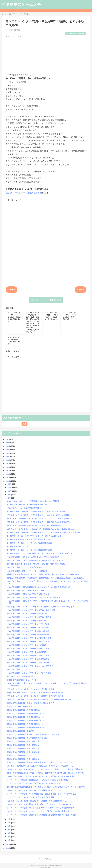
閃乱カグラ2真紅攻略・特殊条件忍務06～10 (25, 724)
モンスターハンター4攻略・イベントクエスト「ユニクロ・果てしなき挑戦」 (39, 515)
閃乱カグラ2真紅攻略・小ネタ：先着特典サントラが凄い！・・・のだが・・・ (40, 762)
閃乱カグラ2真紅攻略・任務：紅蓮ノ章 (23, 752)
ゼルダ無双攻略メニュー (17, 669)
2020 (8, 460)
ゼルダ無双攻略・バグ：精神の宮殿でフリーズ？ (27, 591)
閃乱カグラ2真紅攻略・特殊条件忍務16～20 (25, 717)
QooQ (50, 867)
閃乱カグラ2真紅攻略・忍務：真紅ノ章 (23, 741)
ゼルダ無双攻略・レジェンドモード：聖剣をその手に (29, 635)
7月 (9, 819)
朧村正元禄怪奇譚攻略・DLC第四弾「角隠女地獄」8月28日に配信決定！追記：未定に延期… (46, 578)
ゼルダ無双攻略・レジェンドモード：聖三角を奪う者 (29, 617)
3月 (9, 833)
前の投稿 (80, 290)
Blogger (50, 859)
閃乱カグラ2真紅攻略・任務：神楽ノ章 (23, 745)
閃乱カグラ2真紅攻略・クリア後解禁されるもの (27, 738)
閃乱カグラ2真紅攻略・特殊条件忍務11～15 (25, 721)
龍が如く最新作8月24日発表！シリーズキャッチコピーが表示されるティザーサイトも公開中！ (46, 787)
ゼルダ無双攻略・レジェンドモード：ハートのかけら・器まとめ (34, 597)
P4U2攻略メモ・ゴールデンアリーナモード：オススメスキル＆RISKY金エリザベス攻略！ (44, 532)
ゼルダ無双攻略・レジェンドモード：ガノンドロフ (28, 624)
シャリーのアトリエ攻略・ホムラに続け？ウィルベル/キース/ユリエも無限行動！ (41, 808)
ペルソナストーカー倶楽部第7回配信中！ (24, 508)
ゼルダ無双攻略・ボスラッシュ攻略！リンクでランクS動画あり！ (34, 557)
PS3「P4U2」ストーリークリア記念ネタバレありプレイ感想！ (33, 501)
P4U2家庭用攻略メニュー (18, 546)
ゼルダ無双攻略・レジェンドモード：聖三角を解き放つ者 (31, 610)
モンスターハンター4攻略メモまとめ (24, 193)
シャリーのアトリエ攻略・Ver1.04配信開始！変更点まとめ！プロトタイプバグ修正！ (43, 794)
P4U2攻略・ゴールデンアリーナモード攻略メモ (27, 505)
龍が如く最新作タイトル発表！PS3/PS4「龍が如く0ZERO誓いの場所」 (37, 564)
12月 (10, 484)
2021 (8, 457)
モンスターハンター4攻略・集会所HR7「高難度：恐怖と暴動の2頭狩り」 (38, 801)
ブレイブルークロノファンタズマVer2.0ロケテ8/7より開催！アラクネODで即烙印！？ (43, 776)
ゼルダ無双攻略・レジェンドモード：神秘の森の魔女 (29, 662)
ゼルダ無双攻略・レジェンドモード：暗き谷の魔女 (28, 659)
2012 (8, 848)
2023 (8, 450)
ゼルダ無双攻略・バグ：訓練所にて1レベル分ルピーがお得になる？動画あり (39, 587)
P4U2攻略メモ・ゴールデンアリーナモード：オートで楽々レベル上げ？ (37, 511)
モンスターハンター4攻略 (76, 34)
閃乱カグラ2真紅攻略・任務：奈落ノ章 (23, 748)
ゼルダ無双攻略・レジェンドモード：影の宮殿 (26, 645)
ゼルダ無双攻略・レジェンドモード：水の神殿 (26, 652)
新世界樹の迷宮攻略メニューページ (22, 680)
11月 (10, 487)
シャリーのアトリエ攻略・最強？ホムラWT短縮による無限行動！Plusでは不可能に (42, 815)
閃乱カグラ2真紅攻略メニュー (20, 755)
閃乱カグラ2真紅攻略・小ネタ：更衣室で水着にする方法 (31, 703)
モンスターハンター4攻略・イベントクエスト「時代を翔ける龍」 (34, 525)
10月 (10, 491)
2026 (8, 439)
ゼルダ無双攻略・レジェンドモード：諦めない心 (27, 614)
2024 (8, 446)
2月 (9, 837)
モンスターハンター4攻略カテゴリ (46, 300)
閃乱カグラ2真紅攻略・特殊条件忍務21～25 (25, 713)
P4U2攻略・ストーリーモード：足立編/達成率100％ (29, 539)
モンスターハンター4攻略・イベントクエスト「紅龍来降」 (32, 797)
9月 (9, 495)
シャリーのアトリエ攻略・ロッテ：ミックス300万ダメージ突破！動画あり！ (39, 811)
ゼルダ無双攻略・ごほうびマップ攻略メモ (25, 567)
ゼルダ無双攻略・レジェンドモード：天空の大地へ (28, 641)
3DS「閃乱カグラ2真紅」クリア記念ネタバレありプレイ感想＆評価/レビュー (39, 699)
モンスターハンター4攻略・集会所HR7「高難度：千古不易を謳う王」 (36, 696)
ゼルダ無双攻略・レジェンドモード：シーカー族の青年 (30, 666)
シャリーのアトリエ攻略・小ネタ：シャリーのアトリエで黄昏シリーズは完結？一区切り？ (45, 769)
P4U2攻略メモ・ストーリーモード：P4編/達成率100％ (30, 550)
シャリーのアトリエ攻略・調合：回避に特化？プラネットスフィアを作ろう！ (39, 804)
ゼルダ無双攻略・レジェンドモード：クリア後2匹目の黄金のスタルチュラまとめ (41, 607)
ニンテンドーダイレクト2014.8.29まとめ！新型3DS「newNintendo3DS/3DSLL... (41, 529)
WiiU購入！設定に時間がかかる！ (21, 676)
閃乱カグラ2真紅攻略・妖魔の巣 (21, 731)
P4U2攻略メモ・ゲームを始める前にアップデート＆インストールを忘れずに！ (40, 553)
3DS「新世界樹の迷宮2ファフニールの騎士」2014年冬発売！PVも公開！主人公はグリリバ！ (46, 773)
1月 (9, 840)
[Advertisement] (46, 55)
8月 (9, 498)
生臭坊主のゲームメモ (21, 5)
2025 (8, 443)
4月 (9, 830)
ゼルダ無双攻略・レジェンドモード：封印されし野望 (29, 638)
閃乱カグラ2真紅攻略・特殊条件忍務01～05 (25, 727)
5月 (9, 826)
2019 (8, 463)
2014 (8, 481)
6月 (9, 823)
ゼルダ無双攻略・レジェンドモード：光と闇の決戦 (28, 628)
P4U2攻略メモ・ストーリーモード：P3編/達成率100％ (30, 543)
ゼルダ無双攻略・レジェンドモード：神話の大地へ (28, 655)
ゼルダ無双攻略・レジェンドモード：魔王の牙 (26, 621)
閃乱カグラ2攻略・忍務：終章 (20, 707)
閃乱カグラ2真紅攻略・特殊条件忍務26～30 (25, 710)
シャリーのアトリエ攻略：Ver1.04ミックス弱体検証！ (30, 790)
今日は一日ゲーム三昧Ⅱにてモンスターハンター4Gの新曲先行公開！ (36, 693)
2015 (8, 477)
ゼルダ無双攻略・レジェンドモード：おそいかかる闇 (29, 673)
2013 (8, 845)
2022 (8, 453)
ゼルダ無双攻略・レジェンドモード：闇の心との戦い (29, 631)
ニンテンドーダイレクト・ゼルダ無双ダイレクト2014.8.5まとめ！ (35, 783)
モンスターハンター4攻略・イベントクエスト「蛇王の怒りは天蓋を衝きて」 (39, 522)
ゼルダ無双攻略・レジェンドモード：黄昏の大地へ (28, 649)
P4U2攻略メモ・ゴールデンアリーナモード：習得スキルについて (34, 536)
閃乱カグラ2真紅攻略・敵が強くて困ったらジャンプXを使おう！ (34, 734)
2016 (8, 474)
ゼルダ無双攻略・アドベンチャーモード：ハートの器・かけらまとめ (36, 560)
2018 (8, 467)
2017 (8, 471)
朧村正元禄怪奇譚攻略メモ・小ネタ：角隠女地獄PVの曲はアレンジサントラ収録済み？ (43, 574)
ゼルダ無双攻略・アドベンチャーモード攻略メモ (27, 571)
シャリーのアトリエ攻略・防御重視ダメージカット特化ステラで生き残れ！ (38, 780)
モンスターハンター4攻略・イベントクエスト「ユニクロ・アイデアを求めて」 (40, 519)
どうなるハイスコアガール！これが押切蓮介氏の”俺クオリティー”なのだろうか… (41, 766)
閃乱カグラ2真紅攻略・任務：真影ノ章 (23, 759)
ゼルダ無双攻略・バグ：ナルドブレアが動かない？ (28, 594)
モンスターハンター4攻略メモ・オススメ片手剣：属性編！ (32, 689)
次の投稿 (11, 290)
